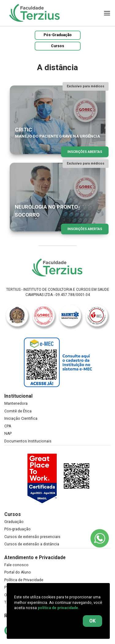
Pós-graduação (17, 529)
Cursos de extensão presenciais (32, 537)
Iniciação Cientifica (21, 419)
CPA (8, 426)
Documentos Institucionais (28, 441)
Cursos (57, 46)
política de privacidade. (59, 608)
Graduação (14, 522)
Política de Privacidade (24, 580)
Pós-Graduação (58, 35)
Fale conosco (16, 565)
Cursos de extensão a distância (32, 544)
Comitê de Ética (18, 411)
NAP (8, 434)
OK (92, 621)
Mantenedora (16, 403)
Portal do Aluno (18, 572)
